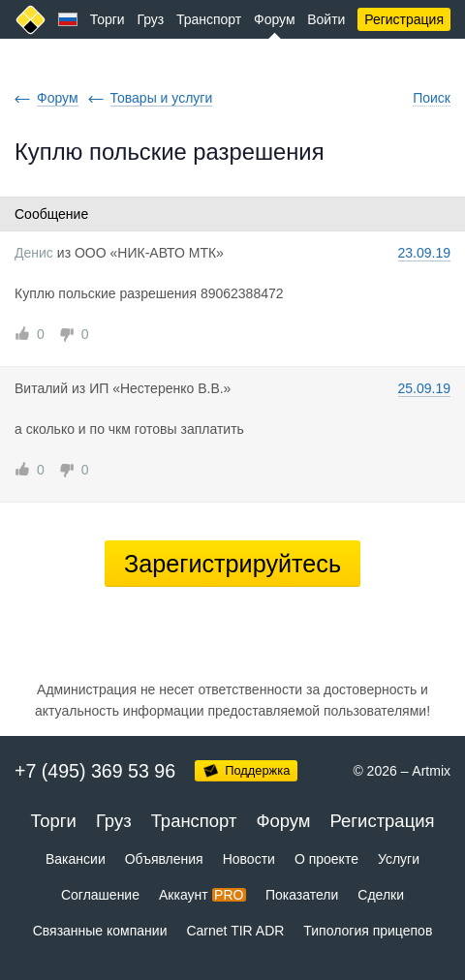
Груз (150, 19)
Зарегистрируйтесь (232, 564)
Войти (326, 19)
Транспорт (209, 19)
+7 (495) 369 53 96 (95, 771)
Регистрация (404, 19)
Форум (275, 19)
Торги (108, 19)
